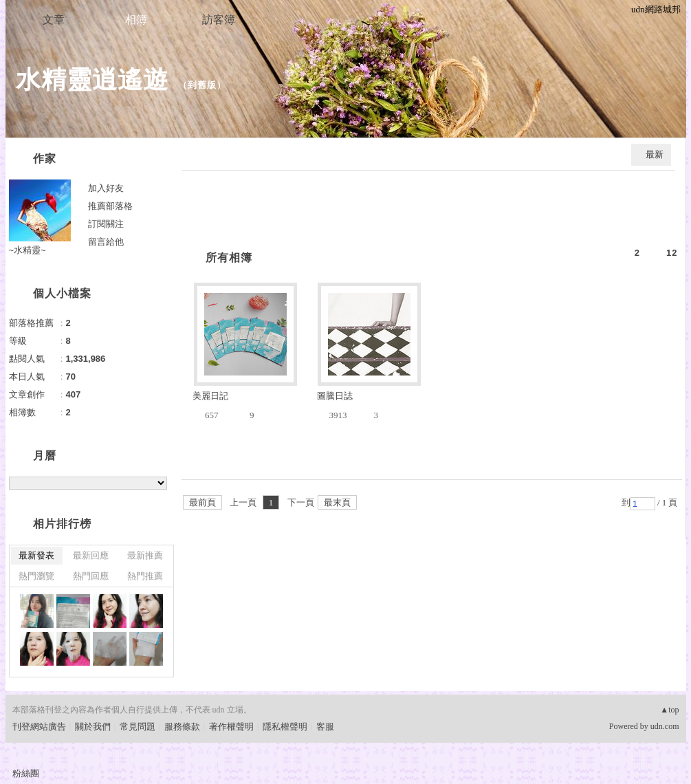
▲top (669, 710)
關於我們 (93, 727)
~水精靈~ (28, 250)
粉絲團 (26, 773)
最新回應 (91, 555)
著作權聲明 (231, 727)
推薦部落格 (110, 206)
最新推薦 (145, 555)
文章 (54, 20)
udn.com (665, 726)
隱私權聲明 (285, 727)
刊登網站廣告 (39, 727)
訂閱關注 (106, 224)
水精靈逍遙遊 (92, 79)
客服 (325, 727)
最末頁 (337, 502)
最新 (655, 154)
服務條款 (182, 727)
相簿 (136, 20)
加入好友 (106, 188)
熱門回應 (91, 576)
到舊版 (202, 85)
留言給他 (106, 242)
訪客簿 (219, 20)
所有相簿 (229, 258)
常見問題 (138, 727)
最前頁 (202, 502)
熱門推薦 (145, 576)
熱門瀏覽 (36, 576)
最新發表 (36, 555)
